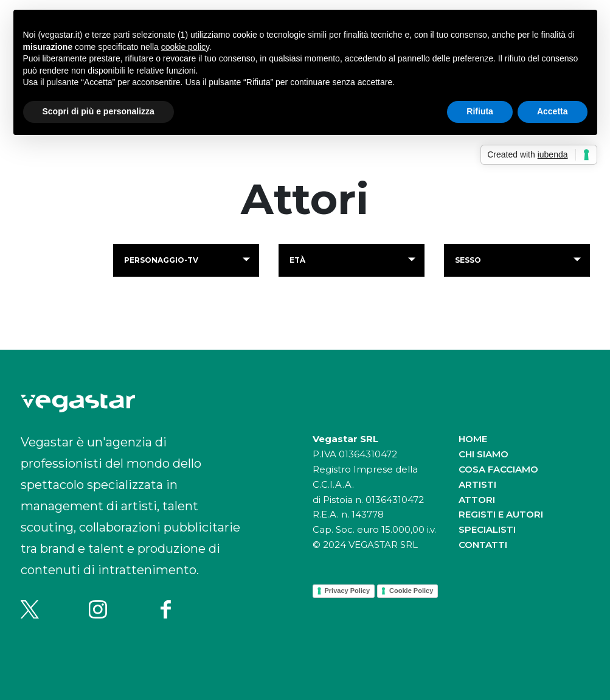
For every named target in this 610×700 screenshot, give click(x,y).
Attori (477, 500)
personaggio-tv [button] (161, 260)
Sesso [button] (468, 260)
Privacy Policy (348, 591)
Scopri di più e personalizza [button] (99, 111)
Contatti (483, 545)
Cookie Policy (411, 591)
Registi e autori (501, 514)
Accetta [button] (553, 111)
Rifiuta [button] (480, 111)
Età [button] (297, 260)
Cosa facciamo (498, 469)
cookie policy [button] (185, 47)
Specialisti (487, 529)
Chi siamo (483, 454)
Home (473, 439)
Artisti (477, 484)
